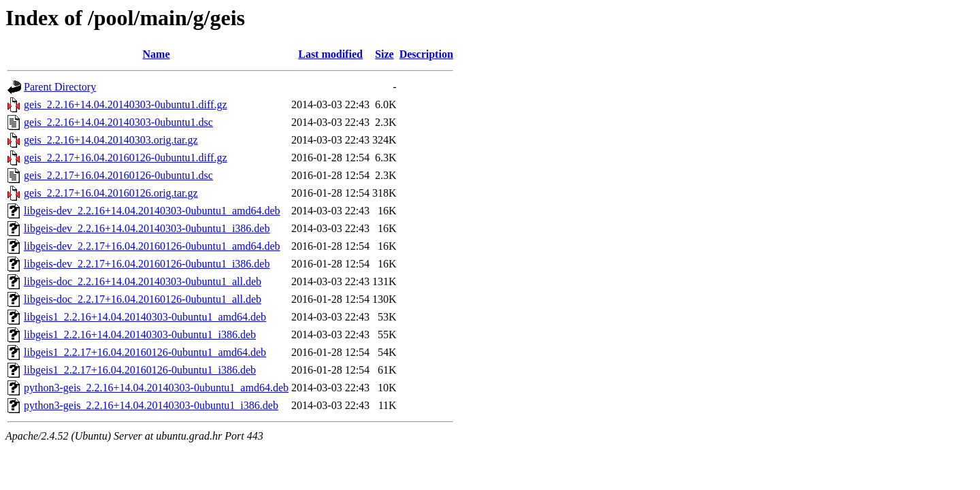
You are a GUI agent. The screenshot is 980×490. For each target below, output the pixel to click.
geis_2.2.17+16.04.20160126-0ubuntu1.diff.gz (125, 158)
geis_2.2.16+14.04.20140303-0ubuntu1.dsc (118, 122)
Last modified (330, 54)
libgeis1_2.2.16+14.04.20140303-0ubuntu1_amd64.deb (145, 317)
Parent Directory (60, 87)
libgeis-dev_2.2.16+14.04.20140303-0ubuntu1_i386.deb (147, 228)
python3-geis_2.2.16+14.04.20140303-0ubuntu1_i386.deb (151, 405)
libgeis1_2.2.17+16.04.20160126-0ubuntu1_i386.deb (140, 370)
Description (426, 54)
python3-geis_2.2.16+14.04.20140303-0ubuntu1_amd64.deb (156, 388)
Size (385, 54)
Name (157, 54)
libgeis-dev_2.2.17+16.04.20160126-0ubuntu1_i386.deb (147, 264)
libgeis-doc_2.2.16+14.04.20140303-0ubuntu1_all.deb (143, 281)
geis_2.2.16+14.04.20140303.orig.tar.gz (111, 140)
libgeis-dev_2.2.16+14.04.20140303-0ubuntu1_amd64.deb (152, 211)
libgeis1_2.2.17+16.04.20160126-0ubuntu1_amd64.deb (145, 352)
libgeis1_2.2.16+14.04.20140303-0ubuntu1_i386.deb (140, 334)
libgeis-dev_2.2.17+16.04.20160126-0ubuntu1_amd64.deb (152, 246)
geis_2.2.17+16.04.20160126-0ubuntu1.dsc (118, 175)
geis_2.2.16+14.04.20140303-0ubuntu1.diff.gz (125, 104)
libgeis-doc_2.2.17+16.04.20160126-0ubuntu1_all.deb (143, 299)
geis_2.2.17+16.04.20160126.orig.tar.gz (111, 193)
